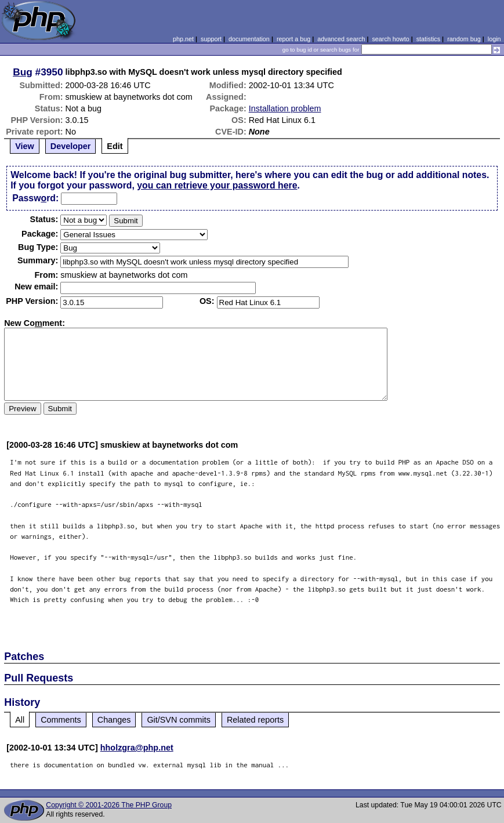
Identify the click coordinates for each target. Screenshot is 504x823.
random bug (464, 39)
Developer (71, 146)
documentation (249, 39)
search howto (390, 39)
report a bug (293, 39)
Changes (114, 720)
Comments (61, 720)
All (20, 720)
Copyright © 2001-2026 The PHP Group (109, 805)
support (211, 39)
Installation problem (285, 108)
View (25, 146)
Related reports (255, 720)
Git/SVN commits (179, 720)
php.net (183, 39)
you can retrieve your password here (217, 185)
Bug (23, 72)
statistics (428, 39)
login (494, 39)
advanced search (341, 39)
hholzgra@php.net (137, 748)
